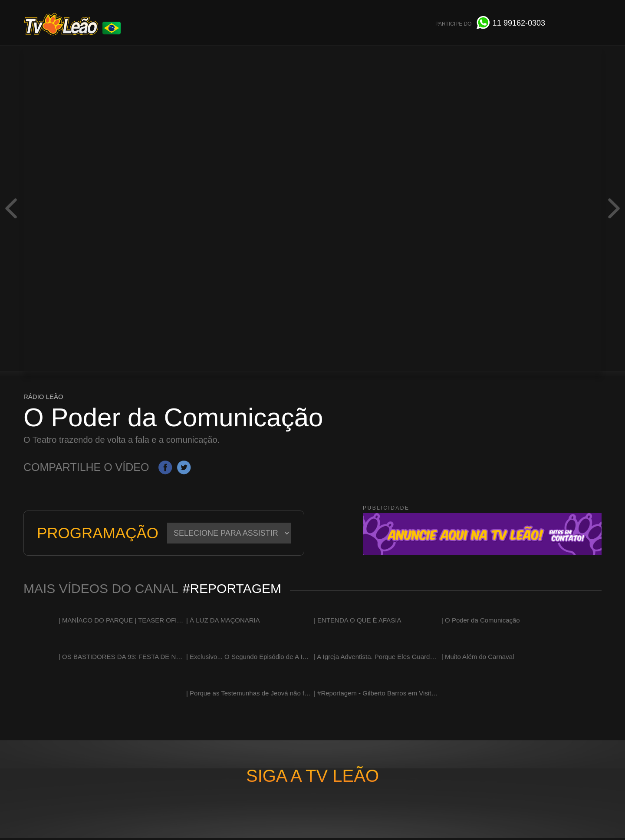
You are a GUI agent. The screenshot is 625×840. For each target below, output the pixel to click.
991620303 (519, 23)
